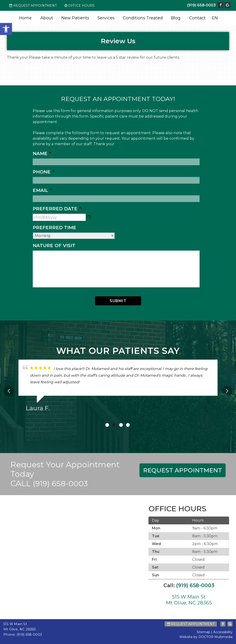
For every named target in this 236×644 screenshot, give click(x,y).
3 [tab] (121, 425)
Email (42, 190)
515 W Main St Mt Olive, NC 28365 (189, 600)
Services (106, 18)
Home (25, 18)
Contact (197, 18)
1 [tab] (107, 425)
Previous (9, 391)
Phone (43, 172)
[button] (6, 29)
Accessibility (223, 632)
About (47, 18)
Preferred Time (55, 228)
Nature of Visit (54, 245)
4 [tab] (128, 425)
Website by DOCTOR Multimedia (206, 637)
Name (42, 153)
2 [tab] (114, 425)
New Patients (75, 18)
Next (227, 391)
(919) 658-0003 (201, 5)
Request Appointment (33, 6)
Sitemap (203, 632)
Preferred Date (57, 209)
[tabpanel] (118, 387)
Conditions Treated (143, 18)
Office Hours (80, 6)
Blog (176, 18)
